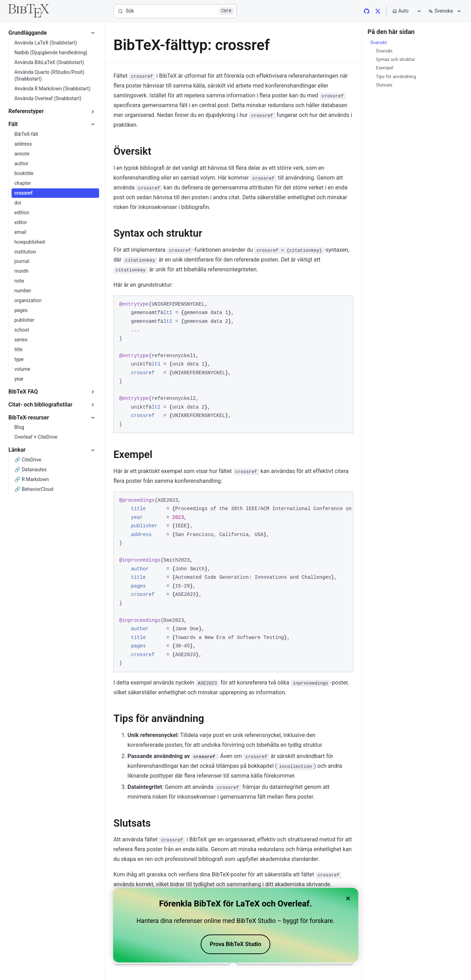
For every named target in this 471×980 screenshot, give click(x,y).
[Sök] (175, 11)
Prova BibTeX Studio (235, 944)
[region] (233, 582)
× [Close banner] (348, 898)
